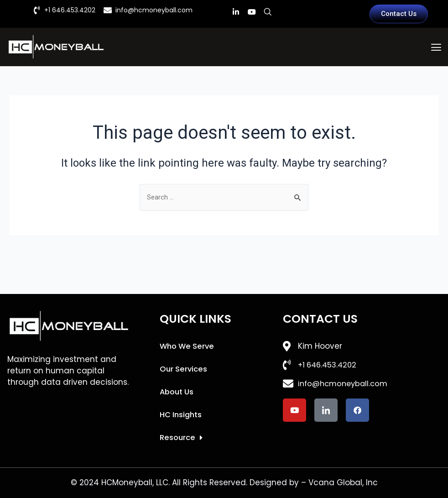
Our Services (184, 370)
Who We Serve (188, 347)
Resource (182, 438)
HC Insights (181, 415)
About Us (177, 393)
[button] (436, 47)
